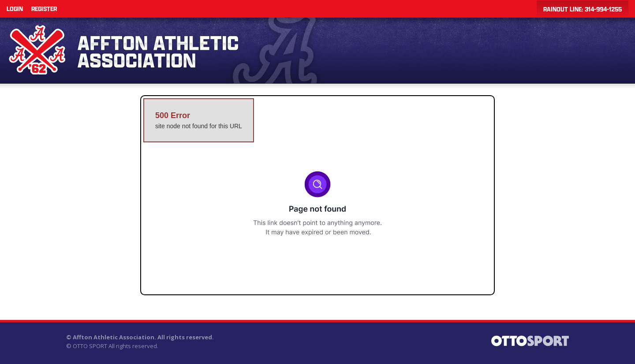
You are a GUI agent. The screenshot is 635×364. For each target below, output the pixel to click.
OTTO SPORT (90, 346)
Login (15, 9)
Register (44, 9)
